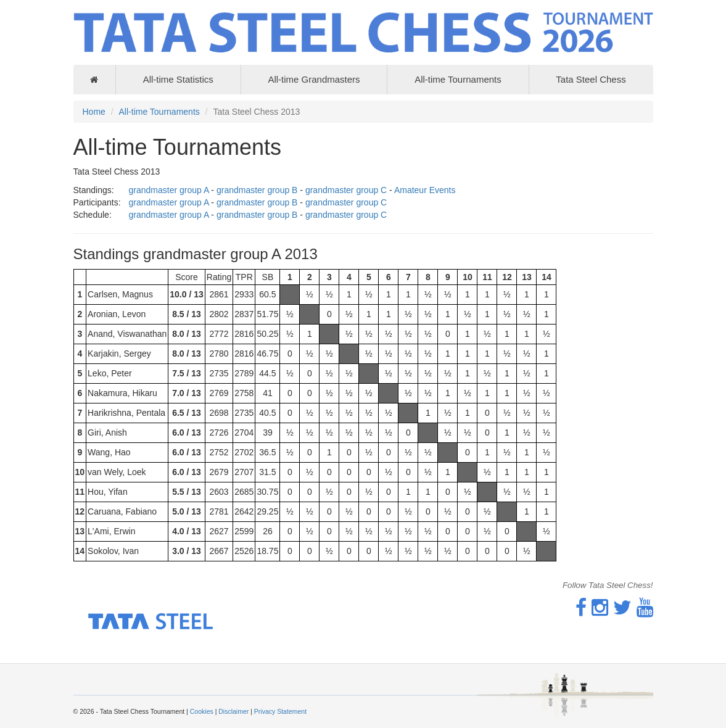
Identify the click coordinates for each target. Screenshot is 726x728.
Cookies (202, 711)
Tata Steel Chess (591, 79)
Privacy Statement (280, 711)
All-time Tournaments (458, 79)
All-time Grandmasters (314, 79)
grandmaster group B (257, 190)
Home (94, 112)
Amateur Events (425, 190)
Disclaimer (233, 711)
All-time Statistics (178, 79)
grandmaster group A (169, 190)
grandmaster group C (346, 190)
